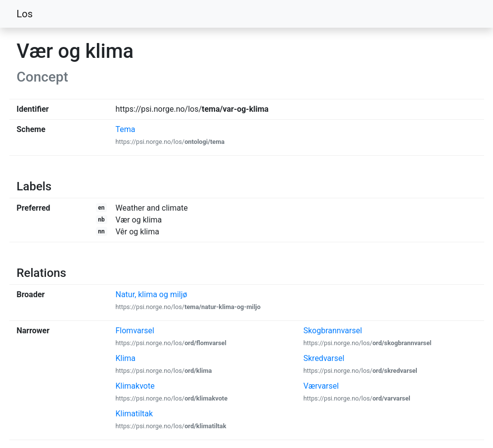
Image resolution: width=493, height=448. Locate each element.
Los (25, 14)
